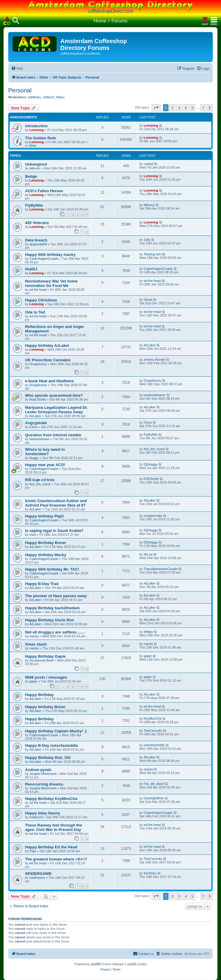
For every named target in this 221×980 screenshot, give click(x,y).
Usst (33, 535)
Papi (33, 851)
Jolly (147, 240)
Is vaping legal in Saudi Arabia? (54, 531)
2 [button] (172, 108)
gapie (148, 656)
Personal (20, 90)
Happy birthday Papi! (44, 516)
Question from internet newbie (53, 435)
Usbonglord (36, 164)
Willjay (149, 632)
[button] (156, 108)
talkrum (35, 168)
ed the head (38, 290)
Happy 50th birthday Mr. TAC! (52, 569)
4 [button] (185, 108)
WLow (148, 554)
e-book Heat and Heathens (50, 381)
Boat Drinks (38, 399)
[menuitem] (17, 68)
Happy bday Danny (43, 813)
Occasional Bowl (41, 660)
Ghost (148, 300)
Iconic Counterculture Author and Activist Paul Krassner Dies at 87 (56, 503)
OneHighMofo (154, 798)
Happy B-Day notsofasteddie (52, 745)
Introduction (36, 126)
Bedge (31, 176)
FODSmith (151, 479)
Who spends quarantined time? (54, 395)
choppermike (153, 516)
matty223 (36, 817)
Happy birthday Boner (45, 707)
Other (33, 146)
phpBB (95, 964)
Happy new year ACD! (45, 465)
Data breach (36, 240)
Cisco (34, 427)
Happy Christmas (41, 300)
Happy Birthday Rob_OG (48, 758)
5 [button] (192, 108)
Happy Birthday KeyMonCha (51, 799)
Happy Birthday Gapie (45, 656)
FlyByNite (34, 205)
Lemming (37, 130)
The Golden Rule (41, 138)
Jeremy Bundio (155, 360)
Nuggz (34, 458)
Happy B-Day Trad (42, 584)
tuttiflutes (34, 97)
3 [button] (179, 108)
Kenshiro (150, 873)
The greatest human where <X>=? (56, 859)
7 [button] (203, 108)
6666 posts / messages (46, 677)
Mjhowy (149, 205)
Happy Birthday (39, 695)
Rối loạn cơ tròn (40, 480)
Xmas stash (36, 644)
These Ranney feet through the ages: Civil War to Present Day (53, 827)
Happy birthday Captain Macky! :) (56, 731)
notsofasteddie (154, 745)
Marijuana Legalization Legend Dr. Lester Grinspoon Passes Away (56, 410)
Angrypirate (36, 423)
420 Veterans (37, 223)
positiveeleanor (155, 395)
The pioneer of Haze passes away (56, 596)
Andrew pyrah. (39, 770)
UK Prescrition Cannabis (48, 360)
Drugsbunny (38, 364)
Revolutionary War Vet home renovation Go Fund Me (51, 283)
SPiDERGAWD (38, 874)
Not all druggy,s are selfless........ (55, 632)
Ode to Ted (35, 312)
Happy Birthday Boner (46, 543)
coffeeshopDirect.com (111, 11)
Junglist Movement (43, 774)
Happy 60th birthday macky (50, 255)
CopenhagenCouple (44, 259)
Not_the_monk (154, 449)
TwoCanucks (153, 731)
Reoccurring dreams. (44, 784)
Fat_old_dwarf (154, 784)
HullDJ (31, 269)
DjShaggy (151, 464)
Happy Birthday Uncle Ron (50, 620)
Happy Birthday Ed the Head (51, 847)
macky (34, 636)
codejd (149, 164)
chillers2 (49, 97)
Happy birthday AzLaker (47, 346)
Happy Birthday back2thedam (52, 608)
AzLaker (150, 345)
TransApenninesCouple (161, 569)
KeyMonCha (153, 718)
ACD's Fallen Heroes (44, 191)
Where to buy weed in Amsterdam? (45, 452)
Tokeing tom (152, 254)
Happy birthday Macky (46, 555)
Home (100, 21)
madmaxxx (37, 878)
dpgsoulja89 (38, 244)
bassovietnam (39, 439)
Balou (60, 97)
